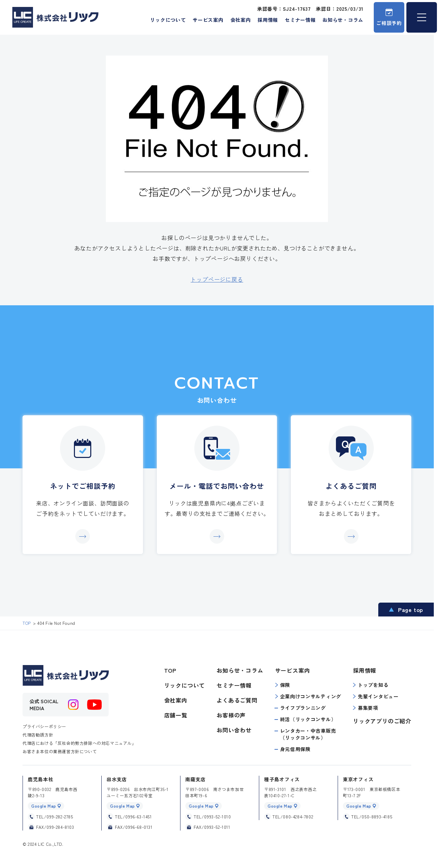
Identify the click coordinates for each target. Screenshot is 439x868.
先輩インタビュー (376, 696)
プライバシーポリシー (44, 726)
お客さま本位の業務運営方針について (60, 751)
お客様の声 (231, 715)
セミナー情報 (300, 20)
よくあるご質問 (237, 700)
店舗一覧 (176, 715)
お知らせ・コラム (343, 20)
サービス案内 (208, 20)
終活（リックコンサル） (308, 719)
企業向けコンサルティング (308, 696)
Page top (411, 610)
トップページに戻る (217, 279)
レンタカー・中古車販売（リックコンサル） (308, 734)
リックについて (168, 20)
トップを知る (371, 685)
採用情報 (268, 20)
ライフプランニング (303, 708)
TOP (170, 670)
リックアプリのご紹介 (382, 721)
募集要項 (366, 708)
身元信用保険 (295, 749)
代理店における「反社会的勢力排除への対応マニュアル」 (79, 743)
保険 (283, 685)
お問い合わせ (234, 730)
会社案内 (241, 20)
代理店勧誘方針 (38, 735)
